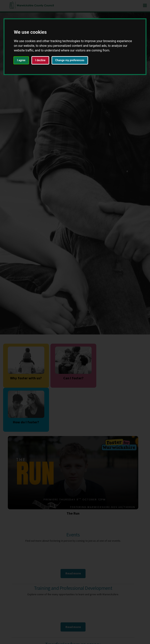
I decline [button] (40, 60)
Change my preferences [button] (70, 60)
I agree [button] (21, 60)
